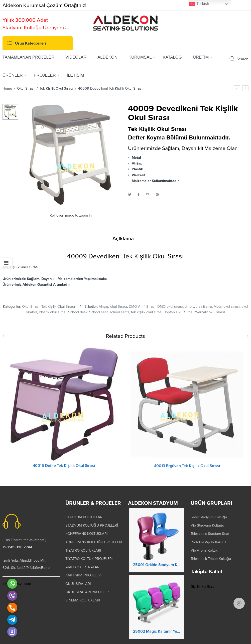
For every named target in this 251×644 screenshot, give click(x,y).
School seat (98, 312)
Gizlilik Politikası (203, 587)
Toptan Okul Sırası (179, 312)
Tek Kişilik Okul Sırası (56, 89)
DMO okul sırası (170, 307)
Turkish (199, 4)
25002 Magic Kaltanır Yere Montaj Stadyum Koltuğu (157, 636)
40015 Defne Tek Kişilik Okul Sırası (64, 470)
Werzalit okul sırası (210, 312)
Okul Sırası (26, 89)
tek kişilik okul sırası (147, 312)
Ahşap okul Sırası (113, 307)
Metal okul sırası (227, 307)
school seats (119, 312)
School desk (78, 312)
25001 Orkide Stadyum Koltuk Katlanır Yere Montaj (157, 569)
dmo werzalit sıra (198, 307)
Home (7, 89)
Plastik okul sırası (53, 312)
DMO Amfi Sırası (142, 307)
